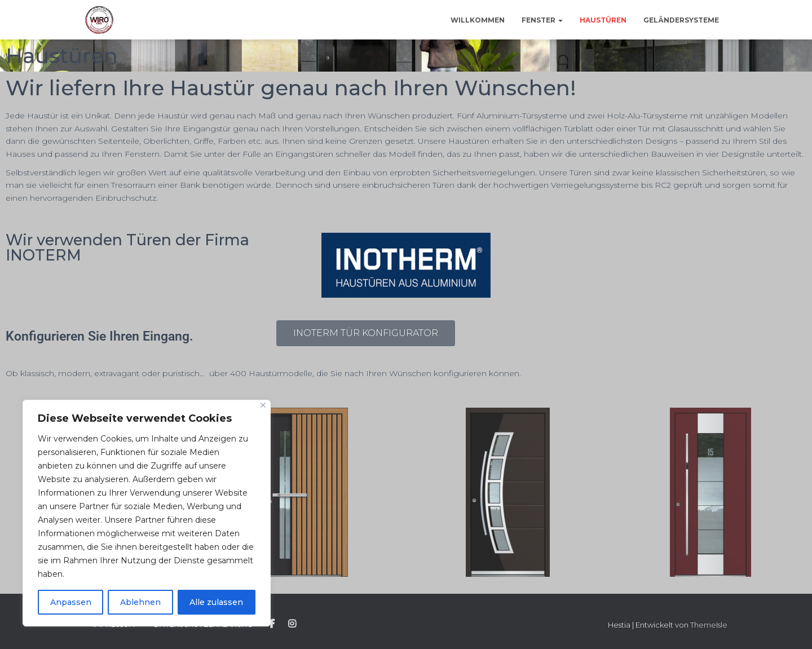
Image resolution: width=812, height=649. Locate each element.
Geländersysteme (681, 20)
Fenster (542, 20)
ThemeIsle (709, 625)
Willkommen (478, 20)
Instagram (292, 624)
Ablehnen (140, 602)
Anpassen (71, 602)
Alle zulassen (216, 602)
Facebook (272, 624)
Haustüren (603, 20)
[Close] (263, 405)
